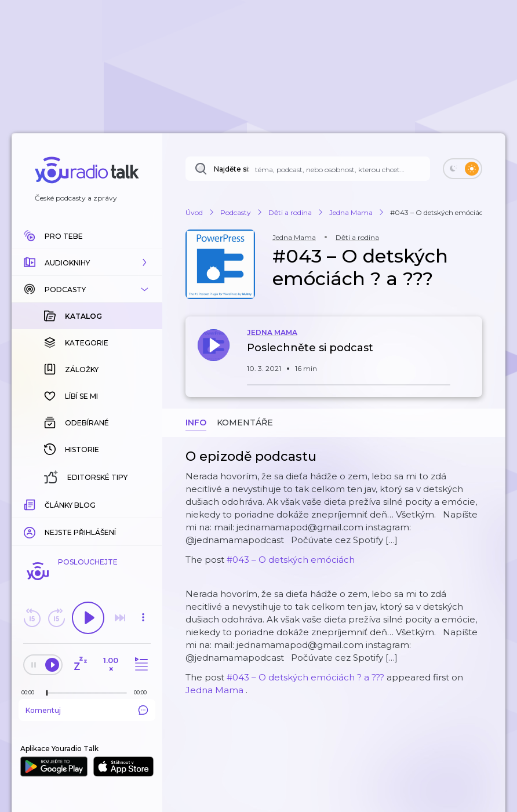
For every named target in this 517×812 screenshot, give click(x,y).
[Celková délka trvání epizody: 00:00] (143, 692)
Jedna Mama (214, 690)
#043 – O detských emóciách (291, 560)
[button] (87, 263)
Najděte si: (232, 169)
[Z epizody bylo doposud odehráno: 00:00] (31, 692)
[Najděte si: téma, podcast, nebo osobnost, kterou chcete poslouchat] (308, 169)
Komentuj (87, 710)
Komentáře (245, 423)
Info (196, 423)
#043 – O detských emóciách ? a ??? (305, 677)
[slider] (47, 693)
